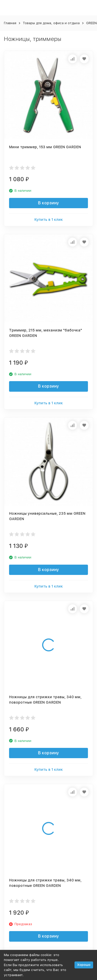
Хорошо (84, 965)
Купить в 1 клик (49, 220)
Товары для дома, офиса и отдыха (51, 23)
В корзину (48, 203)
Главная (10, 23)
